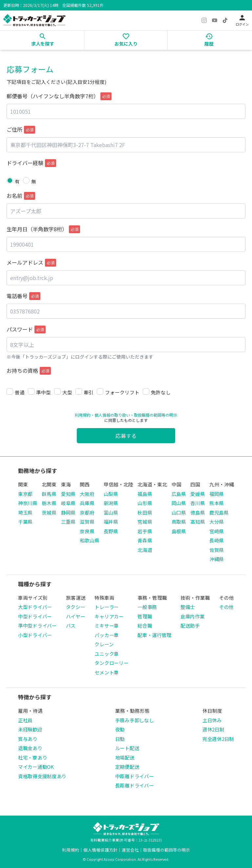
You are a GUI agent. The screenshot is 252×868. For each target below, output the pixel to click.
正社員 (25, 720)
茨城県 (49, 512)
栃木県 (49, 503)
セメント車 (107, 672)
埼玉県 (25, 512)
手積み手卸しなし (135, 720)
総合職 (145, 625)
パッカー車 (107, 635)
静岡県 (68, 512)
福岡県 (217, 494)
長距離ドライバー (135, 785)
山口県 (179, 512)
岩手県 (145, 531)
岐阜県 (68, 503)
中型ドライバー (35, 616)
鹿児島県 (219, 512)
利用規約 (83, 415)
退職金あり (30, 748)
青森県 (145, 540)
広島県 (179, 494)
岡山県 (179, 503)
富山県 (111, 512)
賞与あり (28, 739)
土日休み (212, 720)
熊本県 (217, 503)
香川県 (198, 503)
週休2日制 (213, 729)
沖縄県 (217, 559)
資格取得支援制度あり (42, 776)
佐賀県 (217, 550)
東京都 (25, 494)
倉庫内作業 (193, 616)
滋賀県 (87, 522)
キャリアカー (109, 616)
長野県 (111, 531)
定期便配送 (127, 767)
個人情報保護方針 (100, 850)
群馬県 (49, 494)
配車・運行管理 (154, 635)
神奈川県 (28, 503)
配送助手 (190, 625)
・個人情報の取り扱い (110, 415)
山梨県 (111, 494)
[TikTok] (225, 20)
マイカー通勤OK (36, 767)
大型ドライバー (35, 607)
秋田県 (145, 512)
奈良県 (87, 531)
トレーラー (107, 607)
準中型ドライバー (37, 625)
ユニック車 (107, 654)
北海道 (145, 550)
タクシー (76, 607)
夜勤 (120, 729)
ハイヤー (76, 616)
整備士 (188, 607)
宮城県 (145, 522)
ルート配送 (127, 748)
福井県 (111, 522)
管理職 (145, 616)
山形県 (145, 503)
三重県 (68, 522)
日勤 (120, 739)
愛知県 (68, 494)
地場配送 (125, 757)
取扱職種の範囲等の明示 (167, 850)
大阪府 (87, 494)
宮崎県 (217, 531)
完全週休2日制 (218, 739)
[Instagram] (204, 20)
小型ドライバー (35, 635)
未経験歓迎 (30, 729)
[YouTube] (215, 20)
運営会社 (130, 850)
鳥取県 (179, 522)
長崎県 (217, 540)
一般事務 (147, 607)
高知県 (198, 522)
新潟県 (111, 503)
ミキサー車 (107, 625)
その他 (226, 607)
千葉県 (25, 522)
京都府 (87, 512)
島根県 (179, 531)
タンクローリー (111, 663)
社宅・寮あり (32, 757)
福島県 (145, 494)
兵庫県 (87, 503)
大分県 (217, 522)
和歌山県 (89, 540)
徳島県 (198, 512)
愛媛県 (198, 494)
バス (71, 625)
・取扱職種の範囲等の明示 (154, 415)
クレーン (104, 644)
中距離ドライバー (135, 776)
